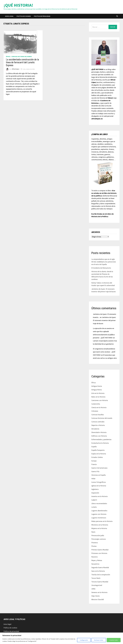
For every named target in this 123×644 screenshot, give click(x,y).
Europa (94, 461)
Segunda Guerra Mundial (100, 567)
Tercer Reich (96, 578)
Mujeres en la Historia (99, 528)
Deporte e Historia (98, 425)
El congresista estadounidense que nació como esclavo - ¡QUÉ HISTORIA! (104, 352)
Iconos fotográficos (99, 482)
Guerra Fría (95, 471)
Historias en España (98, 475)
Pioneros (95, 543)
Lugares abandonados (99, 511)
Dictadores (95, 429)
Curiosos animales (98, 422)
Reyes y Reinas (97, 560)
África (8, 57)
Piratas (94, 546)
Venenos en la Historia (99, 592)
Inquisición (95, 493)
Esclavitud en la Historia (100, 443)
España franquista (98, 450)
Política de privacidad (42, 16)
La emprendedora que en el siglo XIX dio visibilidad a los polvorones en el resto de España (104, 262)
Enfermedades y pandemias (101, 439)
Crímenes (95, 411)
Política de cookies (24, 16)
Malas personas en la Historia (102, 521)
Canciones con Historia (100, 400)
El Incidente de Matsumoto (101, 268)
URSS (93, 589)
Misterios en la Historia (100, 525)
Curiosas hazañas (98, 415)
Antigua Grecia (97, 386)
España (94, 447)
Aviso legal (9, 16)
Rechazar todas (99, 640)
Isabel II (94, 500)
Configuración (84, 640)
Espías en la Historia (99, 454)
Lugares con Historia (99, 514)
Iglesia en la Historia (99, 486)
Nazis (93, 532)
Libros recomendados (99, 503)
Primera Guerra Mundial (100, 550)
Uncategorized (97, 585)
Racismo (95, 557)
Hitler (93, 479)
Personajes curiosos (99, 539)
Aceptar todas (114, 640)
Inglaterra (95, 489)
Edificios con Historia (99, 436)
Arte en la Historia (98, 393)
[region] (61, 638)
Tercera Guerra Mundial (100, 582)
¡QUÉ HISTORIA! (18, 5)
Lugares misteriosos (99, 518)
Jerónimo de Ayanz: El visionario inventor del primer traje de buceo (105, 320)
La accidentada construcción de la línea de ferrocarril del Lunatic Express (22, 62)
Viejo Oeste (95, 596)
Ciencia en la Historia (99, 407)
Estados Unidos (97, 457)
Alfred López (16, 69)
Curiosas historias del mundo (22, 57)
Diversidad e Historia (99, 432)
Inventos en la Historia (99, 496)
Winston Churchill (98, 599)
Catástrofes (96, 404)
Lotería (94, 507)
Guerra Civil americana (99, 468)
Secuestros (95, 564)
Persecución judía (98, 535)
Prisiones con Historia (99, 553)
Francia (94, 464)
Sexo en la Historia (98, 571)
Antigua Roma (97, 390)
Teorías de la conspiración (101, 575)
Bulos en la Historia (98, 397)
